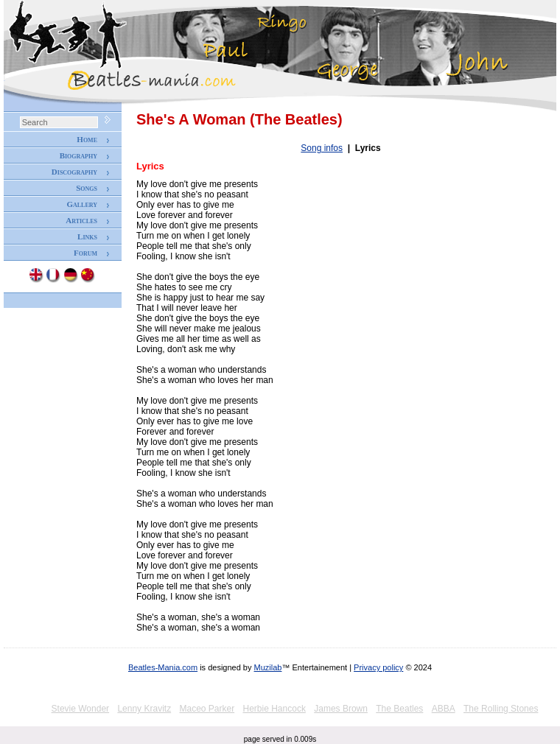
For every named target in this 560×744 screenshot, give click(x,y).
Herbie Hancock (274, 709)
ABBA (444, 709)
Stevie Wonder (81, 709)
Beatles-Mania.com (163, 667)
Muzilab (268, 667)
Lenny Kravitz (144, 709)
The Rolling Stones (501, 709)
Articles (81, 220)
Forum (85, 253)
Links (87, 236)
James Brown (341, 709)
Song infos (322, 148)
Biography (78, 155)
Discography (74, 172)
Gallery (82, 204)
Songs (87, 188)
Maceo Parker (207, 709)
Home (87, 139)
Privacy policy (378, 667)
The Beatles (399, 709)
